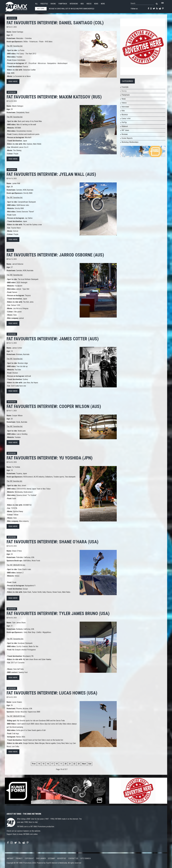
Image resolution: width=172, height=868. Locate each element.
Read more (13, 81)
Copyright (29, 858)
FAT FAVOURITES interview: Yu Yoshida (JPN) (50, 458)
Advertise (62, 858)
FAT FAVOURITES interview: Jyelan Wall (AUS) (51, 174)
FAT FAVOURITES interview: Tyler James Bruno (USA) (58, 613)
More (103, 4)
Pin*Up (124, 122)
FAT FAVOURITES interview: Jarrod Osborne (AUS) (55, 255)
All (36, 4)
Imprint (10, 858)
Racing (53, 4)
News (96, 4)
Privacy (19, 858)
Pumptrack (63, 4)
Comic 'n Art (126, 119)
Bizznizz (125, 115)
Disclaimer (41, 858)
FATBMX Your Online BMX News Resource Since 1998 (19, 6)
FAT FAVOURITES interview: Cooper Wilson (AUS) (54, 406)
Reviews (125, 134)
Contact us (73, 858)
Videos (89, 4)
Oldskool (125, 126)
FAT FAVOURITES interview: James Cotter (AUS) (53, 339)
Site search (86, 858)
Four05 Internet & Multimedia (57, 863)
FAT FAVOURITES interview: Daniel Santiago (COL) (55, 23)
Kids (82, 4)
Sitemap (52, 858)
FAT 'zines (125, 130)
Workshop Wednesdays (130, 142)
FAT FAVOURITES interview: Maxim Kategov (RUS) (54, 97)
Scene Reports (127, 138)
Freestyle (44, 4)
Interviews (74, 4)
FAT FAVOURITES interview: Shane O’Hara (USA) (53, 542)
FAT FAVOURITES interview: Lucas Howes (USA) (52, 693)
